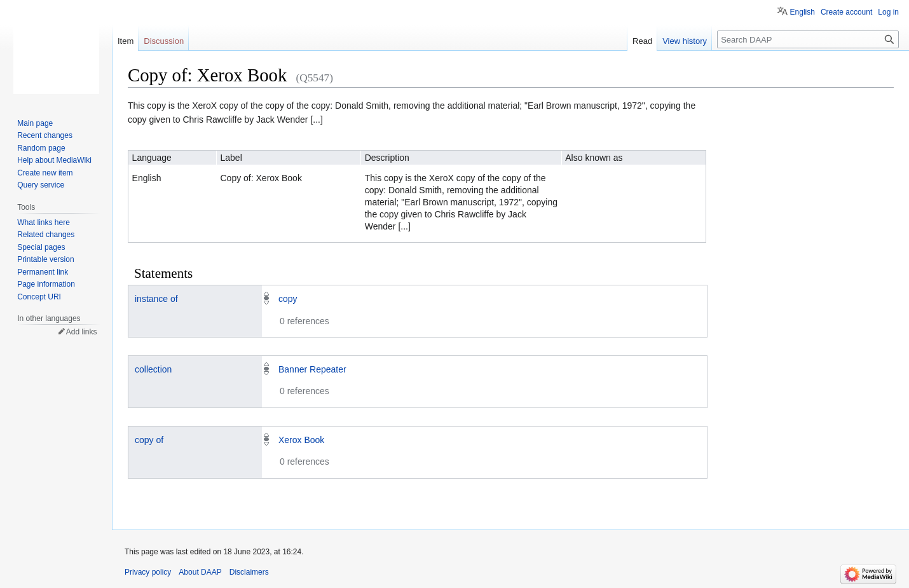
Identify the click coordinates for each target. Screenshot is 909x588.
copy (288, 299)
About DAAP (200, 572)
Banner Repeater (312, 369)
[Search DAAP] (808, 39)
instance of (156, 299)
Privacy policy (148, 572)
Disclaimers (249, 572)
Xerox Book (301, 440)
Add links (82, 332)
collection (153, 369)
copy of (149, 440)
